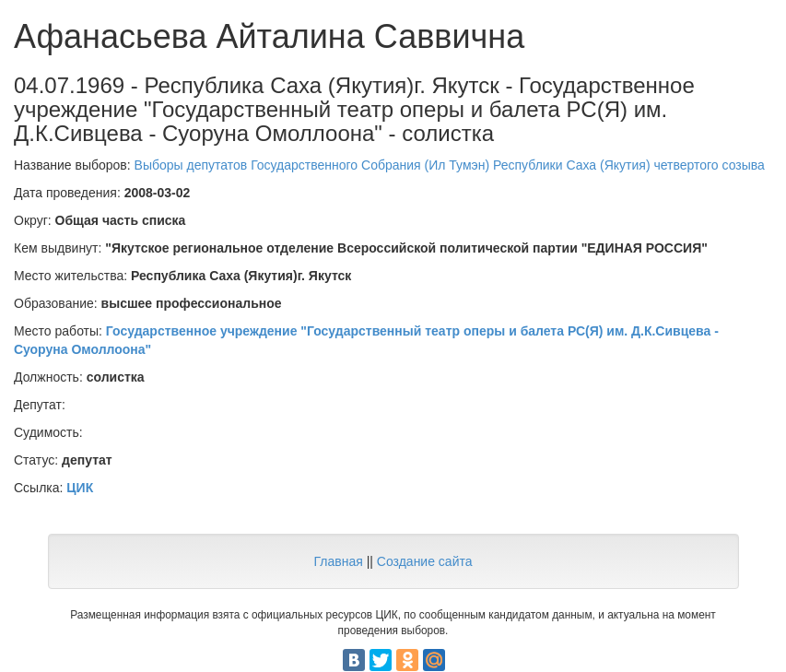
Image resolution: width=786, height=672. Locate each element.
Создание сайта (425, 561)
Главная (338, 561)
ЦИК (80, 488)
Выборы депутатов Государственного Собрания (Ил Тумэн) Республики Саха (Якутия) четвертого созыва (450, 165)
